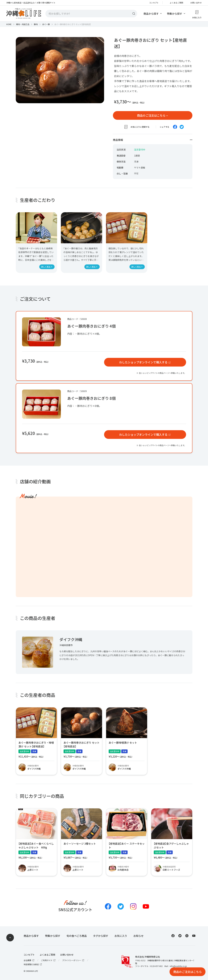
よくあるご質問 (176, 3)
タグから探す (101, 936)
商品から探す (151, 14)
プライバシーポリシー (73, 960)
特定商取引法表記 (33, 964)
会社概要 (29, 960)
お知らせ (138, 936)
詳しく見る (46, 267)
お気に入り (121, 936)
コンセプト (154, 3)
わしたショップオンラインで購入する (143, 362)
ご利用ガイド (48, 960)
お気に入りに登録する (137, 127)
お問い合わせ (196, 3)
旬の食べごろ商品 (77, 936)
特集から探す (175, 14)
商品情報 (153, 140)
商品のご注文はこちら (151, 115)
